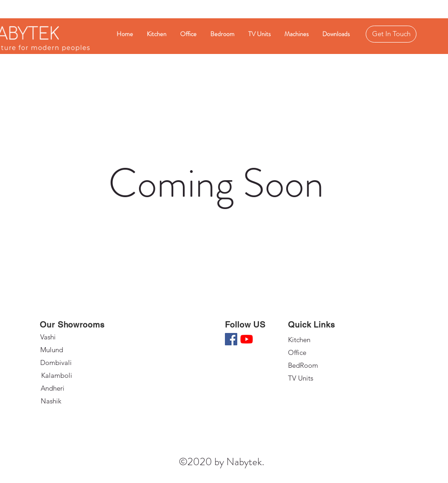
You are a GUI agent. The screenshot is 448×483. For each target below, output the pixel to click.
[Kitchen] (320, 340)
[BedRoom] (320, 365)
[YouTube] (247, 339)
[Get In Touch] (391, 34)
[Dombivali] (74, 363)
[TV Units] (320, 378)
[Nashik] (74, 401)
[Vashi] (73, 337)
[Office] (320, 353)
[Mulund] (73, 350)
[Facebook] (231, 339)
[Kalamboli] (75, 376)
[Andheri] (74, 388)
